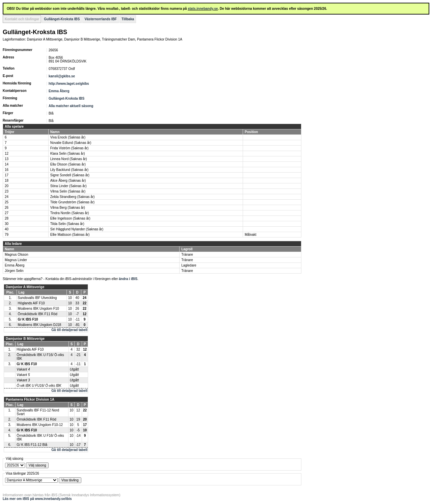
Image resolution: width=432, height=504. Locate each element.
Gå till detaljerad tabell (69, 330)
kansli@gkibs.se (62, 76)
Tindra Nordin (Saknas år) (70, 213)
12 (7, 154)
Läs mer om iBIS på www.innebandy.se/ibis (37, 499)
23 (7, 191)
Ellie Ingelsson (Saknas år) (70, 218)
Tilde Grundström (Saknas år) (72, 202)
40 (7, 229)
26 (7, 208)
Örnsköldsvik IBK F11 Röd (38, 314)
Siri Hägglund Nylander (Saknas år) (77, 229)
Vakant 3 (23, 380)
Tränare (187, 255)
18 (7, 181)
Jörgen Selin (14, 271)
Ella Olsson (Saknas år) (68, 164)
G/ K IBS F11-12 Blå (32, 445)
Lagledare (189, 265)
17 (7, 175)
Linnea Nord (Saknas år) (69, 159)
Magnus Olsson (16, 255)
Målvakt (250, 235)
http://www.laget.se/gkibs (69, 84)
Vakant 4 (23, 369)
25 (7, 202)
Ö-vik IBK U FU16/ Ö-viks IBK (39, 386)
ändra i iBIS (128, 279)
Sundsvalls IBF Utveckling (37, 298)
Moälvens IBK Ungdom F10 (38, 309)
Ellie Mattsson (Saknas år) (70, 235)
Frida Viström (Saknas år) (70, 148)
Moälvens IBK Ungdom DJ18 (39, 325)
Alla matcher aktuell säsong (71, 106)
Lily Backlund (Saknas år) (69, 170)
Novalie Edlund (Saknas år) (71, 143)
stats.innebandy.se (203, 9)
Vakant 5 (23, 375)
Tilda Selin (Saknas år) (67, 224)
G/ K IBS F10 (28, 319)
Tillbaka (128, 19)
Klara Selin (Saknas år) (68, 154)
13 (7, 159)
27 (7, 213)
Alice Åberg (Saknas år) (68, 181)
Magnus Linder (16, 260)
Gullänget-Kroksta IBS (62, 19)
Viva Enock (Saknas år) (68, 137)
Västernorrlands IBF (101, 19)
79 (7, 235)
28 (7, 218)
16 (7, 170)
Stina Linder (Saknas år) (69, 186)
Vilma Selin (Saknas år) (68, 191)
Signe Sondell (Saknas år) (70, 175)
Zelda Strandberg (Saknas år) (73, 197)
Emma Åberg (59, 91)
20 (7, 186)
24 (7, 197)
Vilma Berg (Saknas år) (68, 208)
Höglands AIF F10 (31, 303)
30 (7, 224)
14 (7, 164)
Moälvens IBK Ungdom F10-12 (40, 425)
